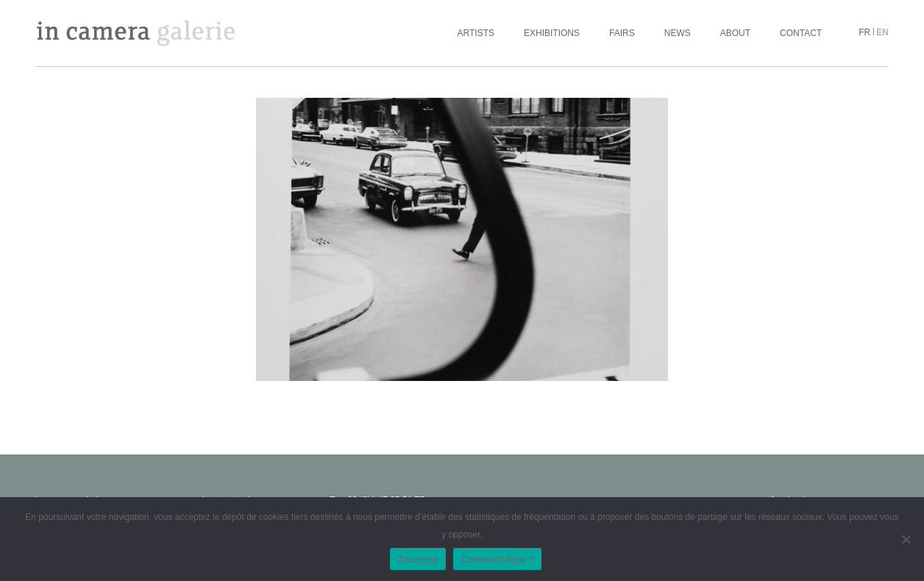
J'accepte (418, 559)
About (735, 33)
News (678, 33)
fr (864, 32)
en (882, 32)
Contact (801, 33)
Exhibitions (552, 33)
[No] (906, 539)
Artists (476, 33)
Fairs (622, 33)
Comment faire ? (497, 559)
